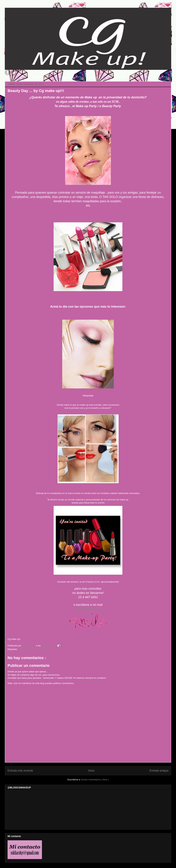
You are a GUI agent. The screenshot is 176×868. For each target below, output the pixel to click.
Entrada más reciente (20, 771)
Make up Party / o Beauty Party (34, 649)
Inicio (91, 771)
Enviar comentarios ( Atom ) (95, 780)
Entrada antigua (159, 771)
